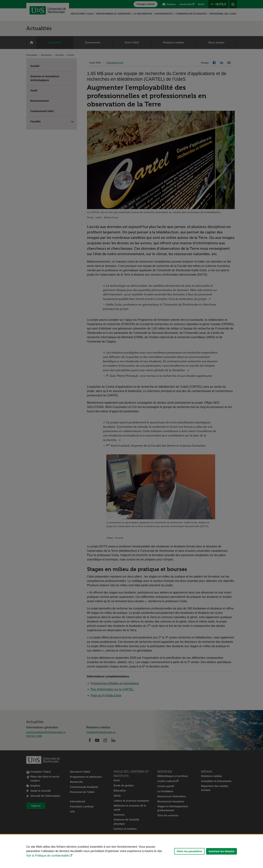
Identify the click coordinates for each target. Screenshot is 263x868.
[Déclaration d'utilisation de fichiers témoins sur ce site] (131, 851)
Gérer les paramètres (189, 851)
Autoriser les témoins (221, 851)
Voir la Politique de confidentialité (48, 856)
